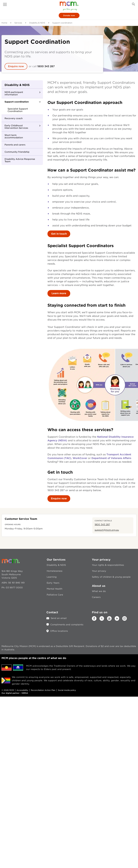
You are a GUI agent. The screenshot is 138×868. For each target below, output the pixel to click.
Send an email (59, 618)
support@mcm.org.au (107, 530)
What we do (99, 591)
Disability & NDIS (37, 23)
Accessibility (22, 690)
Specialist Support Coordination (18, 110)
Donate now (69, 15)
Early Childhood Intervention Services (16, 127)
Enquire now (16, 66)
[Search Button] (133, 4)
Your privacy (99, 571)
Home (4, 23)
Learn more (59, 293)
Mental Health (55, 589)
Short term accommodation (14, 136)
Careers (96, 597)
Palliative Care (55, 595)
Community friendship (17, 152)
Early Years (53, 583)
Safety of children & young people (111, 577)
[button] (5, 4)
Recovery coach (14, 118)
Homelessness (55, 571)
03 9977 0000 (14, 588)
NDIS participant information (14, 93)
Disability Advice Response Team (20, 160)
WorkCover (80, 458)
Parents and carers (15, 145)
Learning (52, 577)
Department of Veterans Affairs (111, 458)
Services (18, 23)
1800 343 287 (46, 66)
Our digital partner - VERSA (15, 693)
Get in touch (59, 234)
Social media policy (67, 690)
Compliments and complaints (67, 625)
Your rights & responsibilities (108, 565)
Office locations (59, 631)
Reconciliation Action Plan (43, 690)
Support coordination (17, 102)
